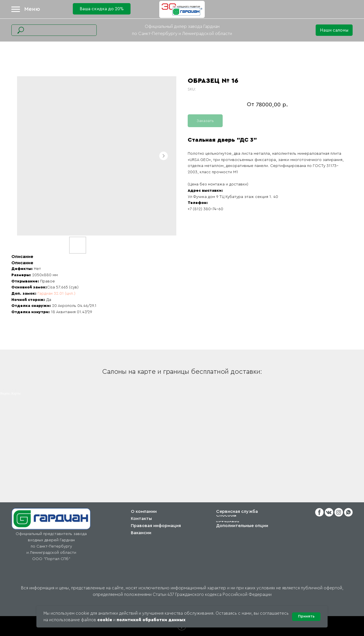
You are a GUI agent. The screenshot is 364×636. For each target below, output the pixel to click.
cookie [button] (105, 620)
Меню (32, 9)
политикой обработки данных (151, 620)
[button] (334, 30)
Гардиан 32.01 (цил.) (56, 294)
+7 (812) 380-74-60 (205, 209)
